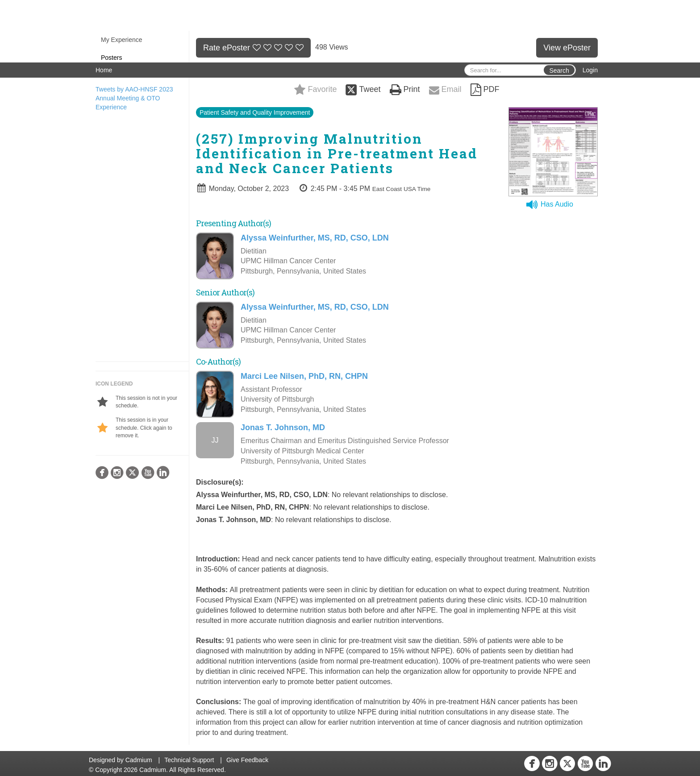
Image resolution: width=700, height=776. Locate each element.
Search (559, 71)
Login (590, 70)
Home (104, 70)
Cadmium (139, 760)
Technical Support (189, 760)
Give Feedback (247, 760)
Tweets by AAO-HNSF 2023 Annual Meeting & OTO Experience (134, 98)
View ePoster (567, 48)
